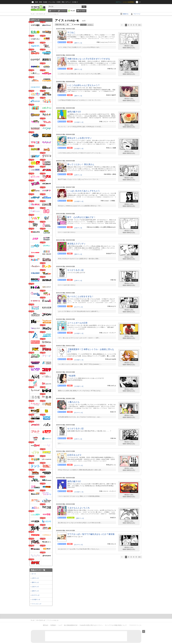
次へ (140, 25)
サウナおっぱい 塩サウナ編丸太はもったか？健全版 (91, 534)
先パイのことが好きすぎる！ (81, 296)
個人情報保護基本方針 (71, 625)
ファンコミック (37, 604)
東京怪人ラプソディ (76, 244)
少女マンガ (35, 587)
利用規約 (53, 625)
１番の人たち (73, 402)
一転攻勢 (71, 376)
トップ (53, 11)
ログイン (118, 2)
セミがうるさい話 (75, 270)
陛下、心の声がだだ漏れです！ (82, 217)
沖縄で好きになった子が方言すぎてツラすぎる (89, 59)
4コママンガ (36, 595)
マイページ (137, 14)
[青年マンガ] (78, 43)
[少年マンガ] (78, 175)
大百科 (58, 2)
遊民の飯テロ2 (74, 481)
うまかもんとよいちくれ (79, 508)
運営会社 (46, 625)
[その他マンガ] (79, 122)
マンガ (73, 11)
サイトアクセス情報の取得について (116, 625)
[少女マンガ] (78, 228)
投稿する (126, 14)
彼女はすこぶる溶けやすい (80, 138)
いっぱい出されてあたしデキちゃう (84, 191)
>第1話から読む (129, 46)
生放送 (45, 2)
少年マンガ (35, 578)
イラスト (63, 11)
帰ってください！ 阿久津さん (81, 164)
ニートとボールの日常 (77, 323)
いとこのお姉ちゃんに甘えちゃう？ (84, 85)
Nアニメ (68, 2)
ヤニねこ (71, 32)
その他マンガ (36, 600)
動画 (37, 2)
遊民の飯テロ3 (74, 112)
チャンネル (52, 2)
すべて (34, 574)
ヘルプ (60, 625)
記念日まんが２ (74, 455)
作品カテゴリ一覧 (38, 570)
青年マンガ (35, 582)
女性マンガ (35, 591)
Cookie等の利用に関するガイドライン (91, 625)
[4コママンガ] (78, 307)
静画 (41, 2)
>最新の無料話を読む (129, 48)
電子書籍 (82, 11)
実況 (63, 2)
